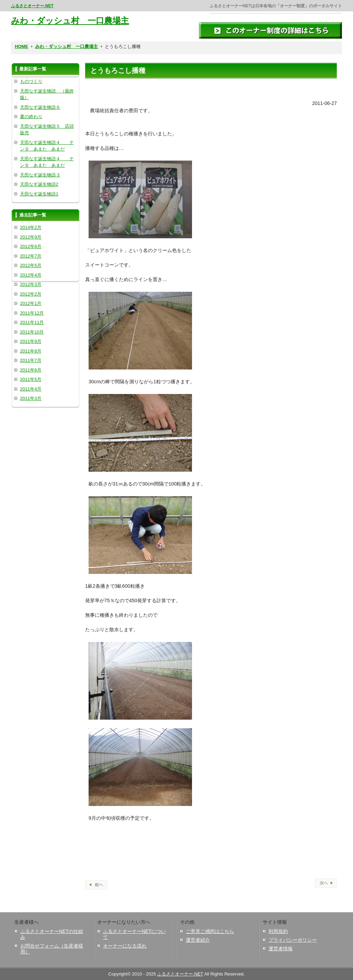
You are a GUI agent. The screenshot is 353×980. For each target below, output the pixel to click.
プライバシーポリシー (293, 940)
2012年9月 (31, 237)
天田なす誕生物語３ (40, 175)
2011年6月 (31, 370)
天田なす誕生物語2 (39, 184)
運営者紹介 (198, 940)
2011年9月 (31, 341)
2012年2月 (31, 294)
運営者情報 (281, 949)
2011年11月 (32, 322)
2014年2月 (31, 227)
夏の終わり (31, 117)
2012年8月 (31, 246)
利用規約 (278, 931)
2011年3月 (31, 398)
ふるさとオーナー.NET (32, 6)
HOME (22, 46)
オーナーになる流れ (125, 946)
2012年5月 (31, 265)
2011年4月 (31, 389)
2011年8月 (31, 351)
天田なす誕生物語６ (40, 107)
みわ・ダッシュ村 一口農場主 (70, 21)
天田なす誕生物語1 (39, 194)
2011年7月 (31, 360)
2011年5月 (31, 379)
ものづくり (31, 81)
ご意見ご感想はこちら (210, 931)
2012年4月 (31, 275)
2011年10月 (32, 332)
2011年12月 (32, 313)
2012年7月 (31, 256)
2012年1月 (31, 303)
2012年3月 (31, 284)
